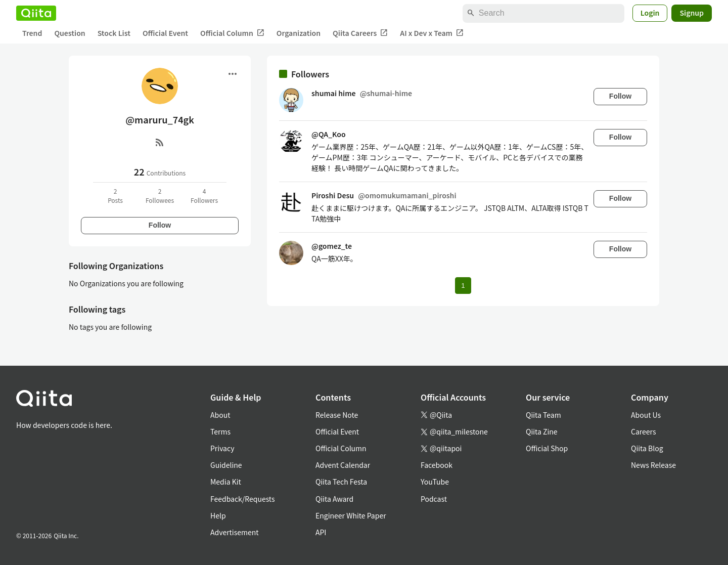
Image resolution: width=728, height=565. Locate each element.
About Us (646, 415)
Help (218, 515)
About (220, 415)
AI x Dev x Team (432, 33)
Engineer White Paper (351, 515)
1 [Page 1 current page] (463, 286)
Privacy (222, 448)
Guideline (226, 465)
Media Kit (226, 482)
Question (70, 33)
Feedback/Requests (243, 499)
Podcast (434, 499)
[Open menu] (233, 74)
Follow (160, 225)
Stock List (114, 33)
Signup (692, 13)
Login (650, 13)
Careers (643, 431)
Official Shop (547, 448)
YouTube (435, 482)
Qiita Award (334, 499)
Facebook (437, 465)
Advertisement (235, 532)
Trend (32, 33)
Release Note (337, 415)
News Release (653, 465)
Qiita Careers (360, 33)
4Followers (204, 195)
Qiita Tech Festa (341, 482)
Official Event (165, 33)
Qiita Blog (647, 448)
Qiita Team (543, 415)
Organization (299, 33)
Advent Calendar (343, 465)
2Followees (160, 195)
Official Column (232, 33)
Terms (220, 431)
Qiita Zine (542, 431)
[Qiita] (36, 13)
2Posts (115, 195)
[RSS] (160, 142)
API (321, 532)
